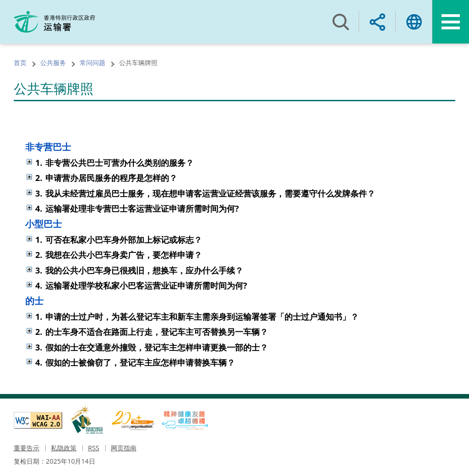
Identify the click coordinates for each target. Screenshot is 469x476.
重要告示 (27, 448)
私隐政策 (64, 448)
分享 (377, 22)
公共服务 (53, 63)
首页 (20, 63)
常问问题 (93, 63)
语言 (414, 22)
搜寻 (341, 22)
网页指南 (124, 448)
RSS (94, 448)
